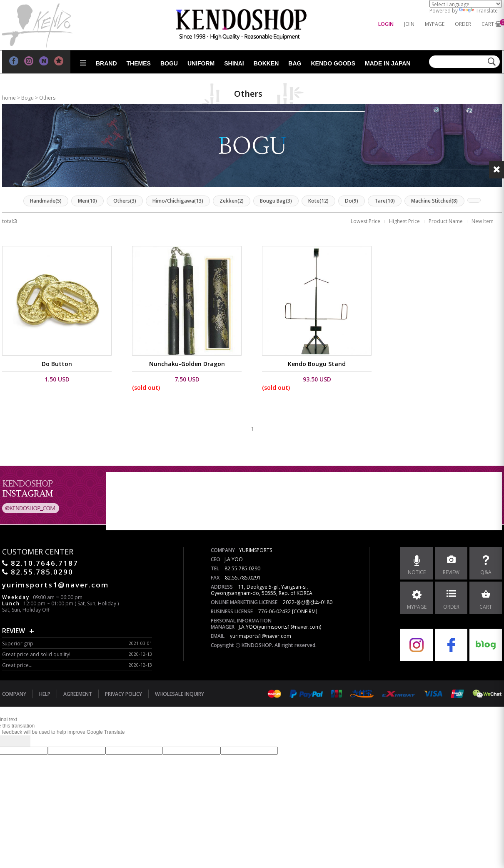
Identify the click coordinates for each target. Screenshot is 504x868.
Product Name (446, 221)
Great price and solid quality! (36, 654)
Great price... (17, 665)
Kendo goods (333, 63)
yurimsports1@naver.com (261, 636)
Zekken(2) (232, 201)
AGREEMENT (78, 694)
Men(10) (87, 201)
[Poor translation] (20, 741)
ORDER (463, 24)
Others (47, 98)
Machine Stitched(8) (434, 201)
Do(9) (352, 201)
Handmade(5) (46, 201)
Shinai (234, 63)
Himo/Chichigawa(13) (178, 201)
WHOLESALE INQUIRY (180, 694)
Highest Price (404, 221)
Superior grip (18, 643)
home (9, 98)
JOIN (409, 24)
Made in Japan (388, 63)
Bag (295, 63)
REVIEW (14, 631)
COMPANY (14, 694)
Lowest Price (366, 221)
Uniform (201, 63)
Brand (106, 63)
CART (488, 24)
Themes (139, 63)
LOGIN (386, 24)
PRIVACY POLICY (124, 694)
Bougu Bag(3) (276, 201)
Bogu (169, 63)
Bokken (266, 63)
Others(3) (125, 201)
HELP (45, 694)
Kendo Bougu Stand (317, 364)
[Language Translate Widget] (466, 4)
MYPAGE (435, 24)
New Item (483, 221)
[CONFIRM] (305, 611)
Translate (478, 11)
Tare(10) (385, 201)
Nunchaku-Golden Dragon (187, 364)
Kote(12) (318, 201)
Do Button (57, 364)
